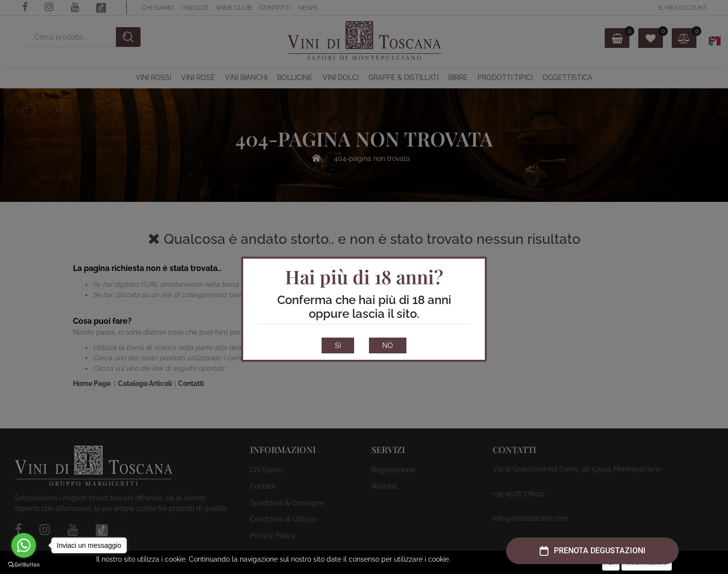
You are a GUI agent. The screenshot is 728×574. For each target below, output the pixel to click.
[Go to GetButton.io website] (24, 564)
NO (388, 345)
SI (338, 345)
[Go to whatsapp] (24, 545)
